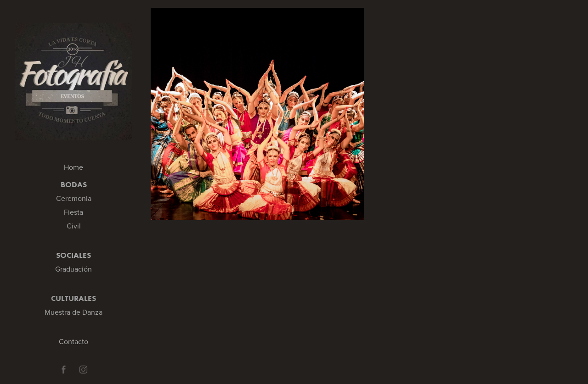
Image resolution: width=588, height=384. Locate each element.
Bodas (74, 184)
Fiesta (73, 212)
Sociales (73, 255)
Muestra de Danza (73, 312)
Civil (74, 226)
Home (73, 167)
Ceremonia (74, 198)
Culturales (73, 298)
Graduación (73, 269)
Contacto (73, 341)
